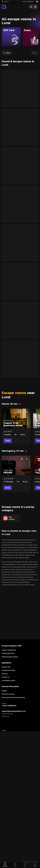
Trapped (9, 442)
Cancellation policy (8, 755)
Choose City (6, 742)
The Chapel (11, 292)
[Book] (8, 114)
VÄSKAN (8, 564)
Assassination (14, 142)
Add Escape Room (8, 728)
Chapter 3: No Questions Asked (13, 516)
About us (5, 749)
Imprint (4, 766)
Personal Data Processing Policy (13, 772)
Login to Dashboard (9, 725)
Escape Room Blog (8, 745)
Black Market (13, 242)
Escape (6, 704)
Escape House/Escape (20, 704)
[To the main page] (4, 7)
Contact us (6, 752)
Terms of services (8, 769)
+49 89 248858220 (28, 2)
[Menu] (33, 7)
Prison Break (13, 342)
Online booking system (10, 732)
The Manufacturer (16, 192)
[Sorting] (35, 53)
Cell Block (10, 92)
